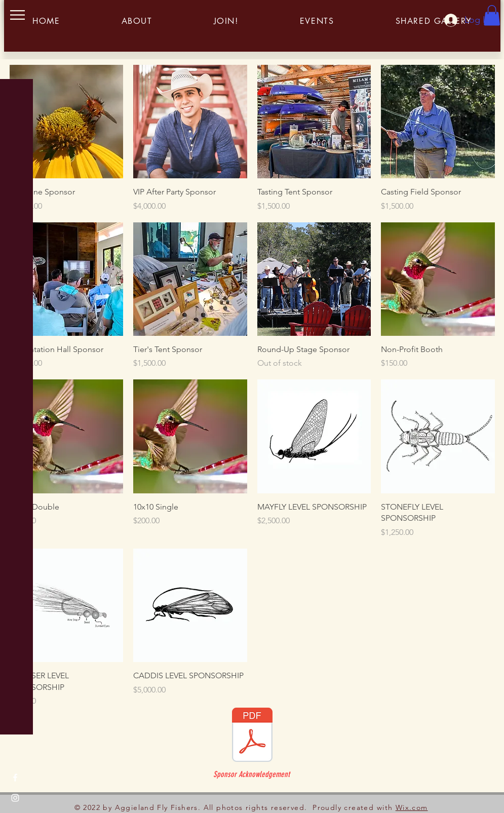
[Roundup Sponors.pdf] (252, 736)
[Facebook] (15, 778)
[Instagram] (15, 798)
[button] (17, 15)
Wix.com (412, 807)
